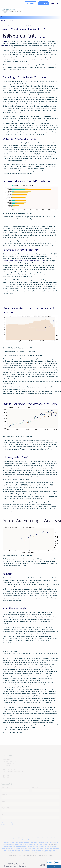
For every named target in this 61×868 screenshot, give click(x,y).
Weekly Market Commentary (10, 37)
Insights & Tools (6, 33)
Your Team (5, 29)
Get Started (55, 3)
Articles (24, 37)
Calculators (32, 37)
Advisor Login (30, 3)
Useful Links (42, 37)
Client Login (44, 3)
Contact (4, 41)
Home (3, 17)
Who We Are (5, 25)
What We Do (15, 25)
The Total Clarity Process (9, 21)
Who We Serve (26, 25)
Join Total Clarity (7, 45)
